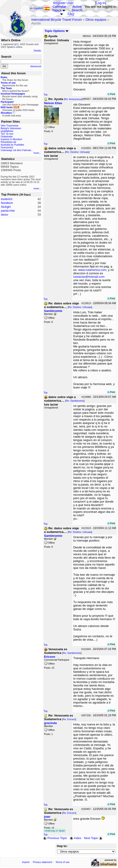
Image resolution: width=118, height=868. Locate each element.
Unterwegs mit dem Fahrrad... (17, 150)
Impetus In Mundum (11, 139)
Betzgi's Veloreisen (11, 128)
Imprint (26, 862)
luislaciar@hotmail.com (89, 277)
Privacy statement (43, 862)
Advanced (36, 66)
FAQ (71, 14)
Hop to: (62, 846)
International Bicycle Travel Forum (57, 20)
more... (37, 153)
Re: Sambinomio (75, 401)
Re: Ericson (69, 719)
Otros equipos (96, 20)
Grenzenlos (7, 147)
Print (111, 94)
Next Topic (94, 838)
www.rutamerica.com (92, 270)
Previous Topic (55, 838)
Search (77, 10)
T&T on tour (7, 134)
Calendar (59, 7)
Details (37, 51)
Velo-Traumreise (10, 126)
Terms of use (62, 862)
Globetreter (7, 136)
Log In (101, 3)
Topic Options (56, 31)
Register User (63, 3)
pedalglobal (7, 131)
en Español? (40, 8)
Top (46, 95)
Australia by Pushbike (12, 145)
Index (75, 838)
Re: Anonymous (73, 99)
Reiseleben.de (8, 142)
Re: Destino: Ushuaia (77, 152)
